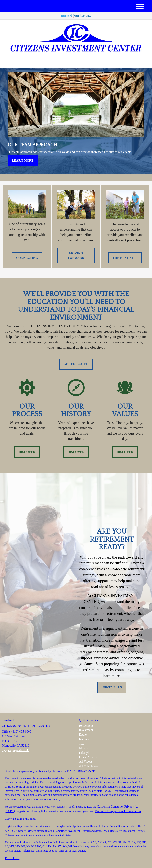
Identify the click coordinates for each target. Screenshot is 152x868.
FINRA (141, 826)
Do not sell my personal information (118, 811)
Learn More (23, 161)
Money (83, 748)
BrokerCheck (86, 771)
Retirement (86, 726)
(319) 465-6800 (110, 61)
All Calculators (89, 766)
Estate (83, 734)
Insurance (85, 739)
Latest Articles (88, 757)
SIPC (11, 831)
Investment (86, 730)
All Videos (86, 762)
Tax (81, 744)
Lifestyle (85, 753)
